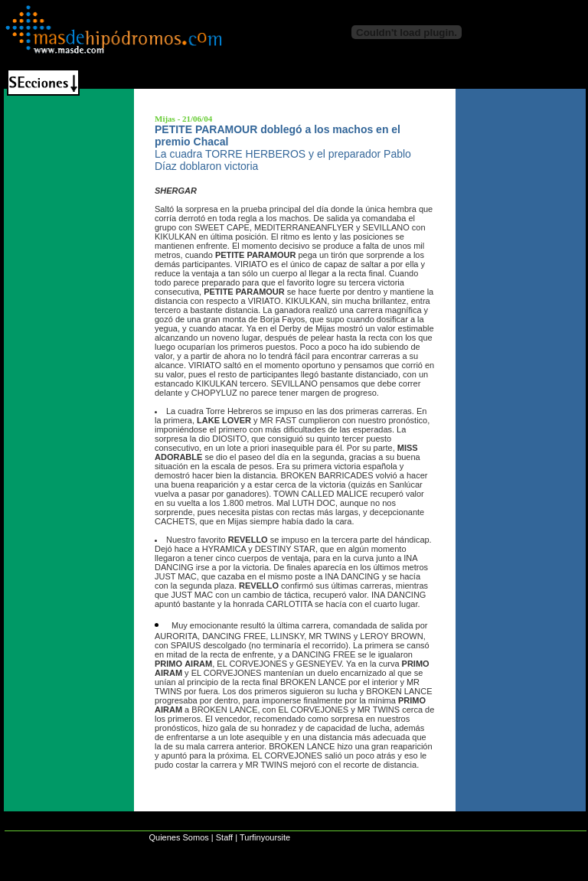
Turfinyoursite (265, 837)
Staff (224, 837)
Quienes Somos (178, 837)
